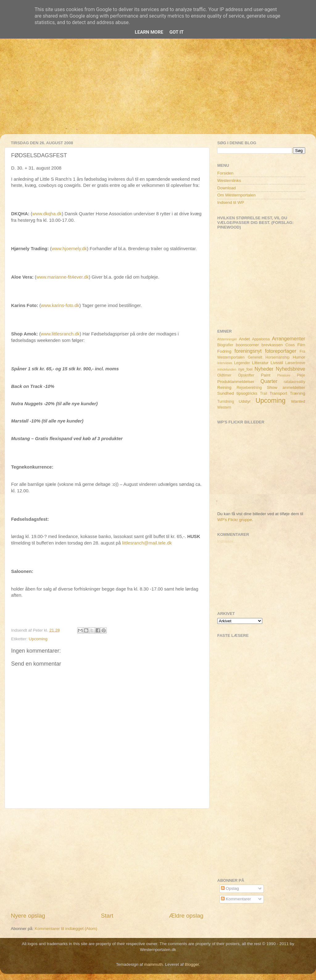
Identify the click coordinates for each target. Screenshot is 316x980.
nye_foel (245, 369)
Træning (297, 393)
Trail (263, 393)
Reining (224, 387)
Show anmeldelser (286, 387)
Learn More (149, 32)
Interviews (225, 363)
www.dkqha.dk (47, 214)
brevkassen (272, 345)
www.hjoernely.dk (69, 249)
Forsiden (225, 173)
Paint (266, 375)
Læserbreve (295, 363)
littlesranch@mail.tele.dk (147, 543)
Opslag (230, 888)
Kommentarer (236, 899)
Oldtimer (224, 375)
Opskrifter (246, 375)
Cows (290, 345)
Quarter (269, 381)
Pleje (301, 375)
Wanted (298, 401)
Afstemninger (227, 339)
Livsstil (277, 363)
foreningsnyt (248, 351)
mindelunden (227, 369)
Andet (244, 339)
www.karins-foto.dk (60, 305)
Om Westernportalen (236, 195)
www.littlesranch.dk (60, 334)
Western (224, 407)
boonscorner (247, 345)
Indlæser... (227, 541)
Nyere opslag (28, 916)
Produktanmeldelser (236, 382)
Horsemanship (277, 357)
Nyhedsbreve (291, 369)
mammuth (153, 964)
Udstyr (245, 401)
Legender (242, 363)
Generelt (255, 357)
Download (227, 188)
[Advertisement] (158, 91)
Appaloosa (261, 339)
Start (107, 916)
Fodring (224, 351)
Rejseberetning (249, 388)
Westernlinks (229, 181)
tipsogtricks (247, 393)
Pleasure (284, 375)
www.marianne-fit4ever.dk (63, 277)
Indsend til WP (231, 202)
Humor (299, 357)
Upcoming (38, 639)
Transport (279, 393)
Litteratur (260, 363)
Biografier (225, 345)
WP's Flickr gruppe (235, 520)
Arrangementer (289, 339)
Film (301, 345)
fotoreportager (281, 351)
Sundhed (226, 393)
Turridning (226, 402)
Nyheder (264, 369)
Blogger (192, 964)
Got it (177, 32)
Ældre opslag (186, 916)
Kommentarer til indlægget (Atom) (66, 929)
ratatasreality (294, 382)
